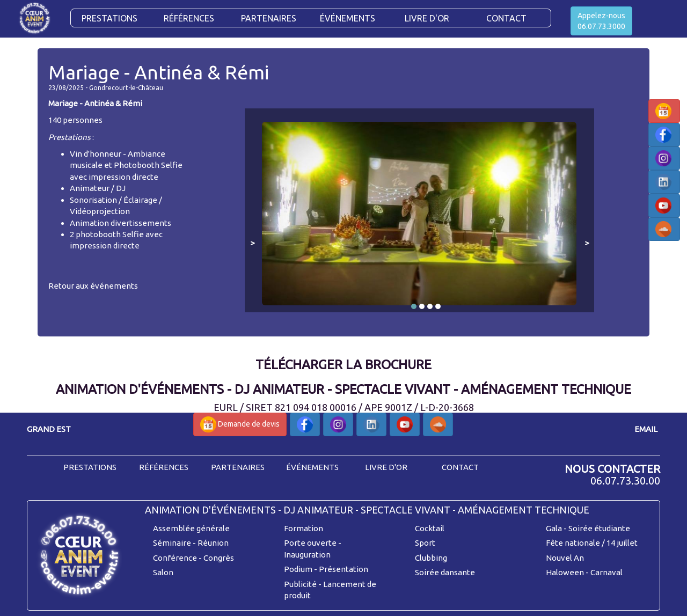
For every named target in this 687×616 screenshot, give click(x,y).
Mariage (63, 103)
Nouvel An (565, 558)
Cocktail (430, 528)
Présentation (343, 569)
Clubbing (431, 558)
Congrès (219, 558)
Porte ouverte (310, 543)
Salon (163, 572)
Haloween (565, 572)
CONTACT (506, 18)
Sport (425, 543)
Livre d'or (427, 18)
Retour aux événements (93, 286)
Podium (298, 569)
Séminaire (172, 543)
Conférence (175, 558)
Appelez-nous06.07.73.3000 (601, 21)
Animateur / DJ (98, 188)
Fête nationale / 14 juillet (592, 543)
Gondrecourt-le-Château (126, 88)
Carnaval (606, 572)
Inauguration (307, 555)
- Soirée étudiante (597, 528)
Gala (554, 528)
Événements (348, 18)
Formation (304, 528)
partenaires (238, 467)
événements (312, 467)
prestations (90, 467)
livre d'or (386, 467)
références (164, 467)
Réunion (213, 543)
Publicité (300, 584)
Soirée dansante (445, 572)
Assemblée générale (191, 528)
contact (460, 467)
